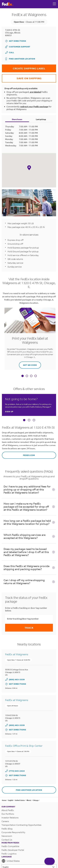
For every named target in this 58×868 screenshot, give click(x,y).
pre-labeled (35, 92)
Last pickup (41, 119)
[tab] (23, 376)
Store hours (17, 119)
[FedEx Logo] (8, 4)
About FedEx (8, 810)
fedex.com (18, 454)
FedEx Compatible (10, 846)
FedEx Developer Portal (13, 850)
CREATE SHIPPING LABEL (24, 67)
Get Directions (16, 41)
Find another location (20, 59)
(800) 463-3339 (17, 679)
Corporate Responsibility (13, 832)
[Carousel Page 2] (29, 420)
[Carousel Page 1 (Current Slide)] (24, 420)
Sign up (9, 412)
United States (11, 861)
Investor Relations (10, 818)
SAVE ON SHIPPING (22, 77)
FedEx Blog (7, 829)
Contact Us (7, 840)
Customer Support (18, 47)
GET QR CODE (28, 364)
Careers (5, 821)
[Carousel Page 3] (34, 420)
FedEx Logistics (9, 854)
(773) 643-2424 (17, 771)
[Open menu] (54, 4)
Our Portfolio (8, 814)
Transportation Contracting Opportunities (21, 825)
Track (29, 628)
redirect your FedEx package (34, 106)
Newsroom (7, 836)
